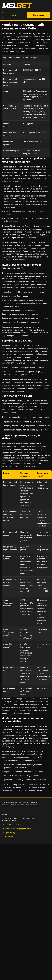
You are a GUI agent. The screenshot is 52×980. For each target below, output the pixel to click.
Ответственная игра (13, 825)
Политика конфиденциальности (18, 829)
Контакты (9, 837)
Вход (14, 15)
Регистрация (38, 15)
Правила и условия (13, 833)
